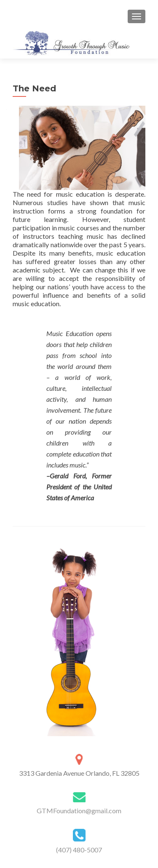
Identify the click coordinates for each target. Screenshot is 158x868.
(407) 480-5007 (79, 850)
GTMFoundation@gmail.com (79, 811)
